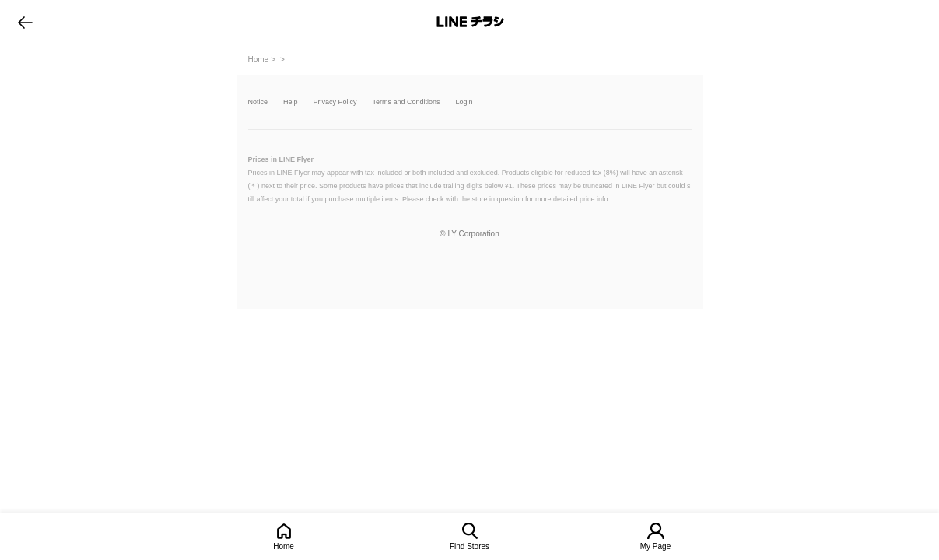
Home (284, 546)
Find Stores (470, 546)
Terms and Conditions (406, 102)
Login (464, 102)
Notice (258, 102)
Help (291, 102)
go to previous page (25, 22)
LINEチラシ (471, 22)
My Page (655, 546)
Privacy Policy (335, 102)
